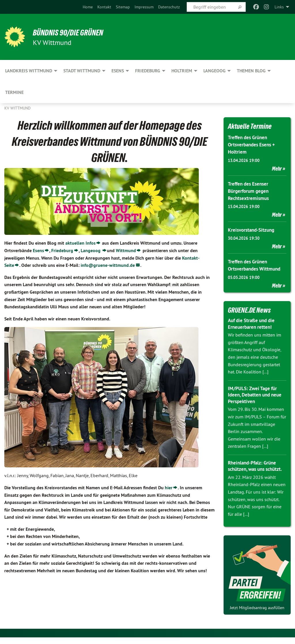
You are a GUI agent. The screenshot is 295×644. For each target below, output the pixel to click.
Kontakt (104, 7)
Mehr (277, 169)
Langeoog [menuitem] (214, 71)
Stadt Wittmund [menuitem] (82, 71)
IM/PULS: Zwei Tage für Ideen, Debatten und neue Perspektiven (257, 395)
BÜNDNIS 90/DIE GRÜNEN (75, 32)
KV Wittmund (17, 108)
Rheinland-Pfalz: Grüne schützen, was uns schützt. (254, 469)
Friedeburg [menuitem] (148, 71)
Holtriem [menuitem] (182, 71)
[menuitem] (88, 7)
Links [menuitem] (279, 7)
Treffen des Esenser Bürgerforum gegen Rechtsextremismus (250, 191)
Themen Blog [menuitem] (251, 71)
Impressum (144, 7)
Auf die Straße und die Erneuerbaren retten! (253, 324)
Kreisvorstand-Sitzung (253, 230)
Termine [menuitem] (14, 92)
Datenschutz (169, 7)
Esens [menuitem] (118, 71)
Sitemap (123, 7)
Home (88, 7)
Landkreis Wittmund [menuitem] (29, 71)
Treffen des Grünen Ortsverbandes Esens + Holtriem (253, 145)
